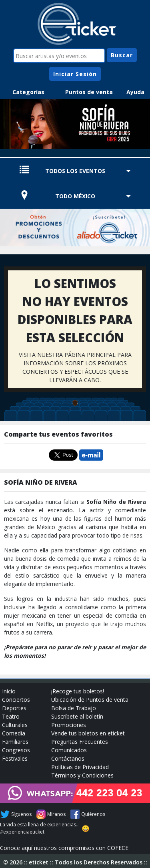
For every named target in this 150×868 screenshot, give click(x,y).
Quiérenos (93, 814)
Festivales (15, 758)
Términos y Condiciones (82, 775)
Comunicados (69, 750)
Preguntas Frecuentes (80, 742)
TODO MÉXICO (75, 196)
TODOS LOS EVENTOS (75, 171)
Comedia (14, 733)
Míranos (56, 814)
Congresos (16, 750)
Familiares (15, 742)
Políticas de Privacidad (80, 767)
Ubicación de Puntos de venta (90, 700)
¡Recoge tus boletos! (78, 691)
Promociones (69, 725)
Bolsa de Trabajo (74, 708)
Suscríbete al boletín (77, 716)
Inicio (9, 691)
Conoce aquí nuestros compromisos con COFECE (64, 848)
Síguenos (21, 814)
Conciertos (16, 700)
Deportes (14, 708)
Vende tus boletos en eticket (88, 733)
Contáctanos (68, 758)
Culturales (15, 725)
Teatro (11, 716)
